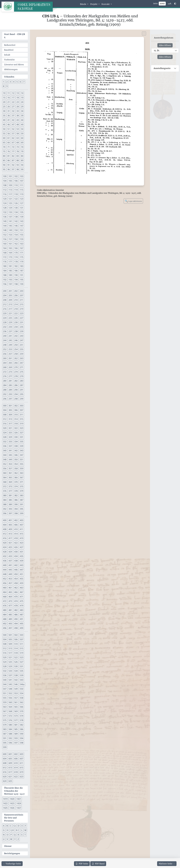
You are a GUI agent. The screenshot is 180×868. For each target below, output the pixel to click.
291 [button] (22, 390)
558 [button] (22, 698)
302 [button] (16, 406)
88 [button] (18, 160)
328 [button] (5, 437)
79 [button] (22, 151)
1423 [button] (12, 803)
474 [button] (16, 601)
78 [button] (18, 151)
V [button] (7, 839)
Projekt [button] (94, 4)
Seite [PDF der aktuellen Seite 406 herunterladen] (82, 864)
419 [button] (22, 538)
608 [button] (5, 763)
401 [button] (10, 520)
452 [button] (5, 579)
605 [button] (10, 759)
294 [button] (16, 394)
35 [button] (4, 116)
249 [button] (10, 345)
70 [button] (4, 147)
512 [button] (5, 648)
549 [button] (16, 689)
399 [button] (22, 513)
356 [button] (5, 468)
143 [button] (22, 221)
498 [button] (16, 628)
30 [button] (4, 111)
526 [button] (16, 662)
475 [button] (22, 601)
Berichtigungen (12, 853)
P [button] (11, 835)
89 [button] (22, 160)
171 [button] (22, 253)
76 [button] (9, 151)
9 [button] (7, 86)
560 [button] (10, 702)
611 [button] (22, 763)
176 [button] (5, 262)
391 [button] (22, 504)
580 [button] (10, 725)
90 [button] (4, 165)
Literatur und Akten (14, 65)
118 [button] (16, 194)
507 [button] (22, 639)
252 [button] (5, 349)
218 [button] (16, 309)
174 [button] (16, 257)
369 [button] (10, 482)
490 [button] (16, 619)
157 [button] (10, 239)
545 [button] (10, 684)
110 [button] (16, 185)
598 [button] (22, 743)
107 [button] (22, 181)
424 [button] (5, 547)
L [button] (22, 830)
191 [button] (22, 275)
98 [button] (18, 169)
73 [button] (18, 147)
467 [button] (22, 592)
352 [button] (5, 464)
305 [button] (10, 410)
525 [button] (10, 662)
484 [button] (5, 615)
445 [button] (10, 570)
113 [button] (10, 190)
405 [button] (10, 525)
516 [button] (5, 653)
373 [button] (10, 486)
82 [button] (13, 156)
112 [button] (5, 190)
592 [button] (10, 738)
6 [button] (20, 82)
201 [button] (10, 291)
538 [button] (16, 675)
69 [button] (22, 142)
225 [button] (10, 318)
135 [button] (22, 212)
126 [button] (16, 203)
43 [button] (18, 120)
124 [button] (5, 203)
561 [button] (16, 702)
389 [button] (10, 504)
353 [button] (10, 464)
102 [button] (16, 176)
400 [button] (5, 520)
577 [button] (16, 720)
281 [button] (10, 381)
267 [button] (22, 363)
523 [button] (22, 657)
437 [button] (10, 561)
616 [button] (5, 772)
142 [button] (16, 221)
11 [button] (9, 93)
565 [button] (16, 707)
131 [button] (22, 208)
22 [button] (13, 102)
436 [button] (5, 561)
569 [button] (16, 711)
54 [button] (22, 129)
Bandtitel (9, 50)
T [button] (25, 835)
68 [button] (18, 142)
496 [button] (5, 628)
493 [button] (10, 624)
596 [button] (10, 743)
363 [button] (22, 473)
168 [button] (5, 253)
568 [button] (10, 711)
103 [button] (22, 176)
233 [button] (10, 327)
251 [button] (22, 345)
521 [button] (10, 657)
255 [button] (22, 349)
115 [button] (22, 190)
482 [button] (16, 610)
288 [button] (5, 390)
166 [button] (16, 248)
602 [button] (16, 754)
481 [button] (10, 610)
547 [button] (5, 689)
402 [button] (16, 520)
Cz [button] (15, 826)
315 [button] (22, 419)
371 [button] (22, 482)
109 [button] (10, 185)
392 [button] (5, 509)
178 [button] (16, 262)
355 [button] (22, 464)
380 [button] (5, 495)
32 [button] (13, 111)
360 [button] (5, 473)
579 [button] (5, 725)
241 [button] (10, 336)
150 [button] (16, 230)
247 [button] (22, 340)
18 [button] (18, 98)
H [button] (7, 830)
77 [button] (13, 151)
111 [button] (22, 185)
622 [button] (16, 777)
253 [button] (10, 349)
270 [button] (16, 367)
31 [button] (9, 111)
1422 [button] (5, 803)
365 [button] (10, 477)
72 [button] (13, 147)
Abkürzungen (11, 69)
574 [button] (22, 716)
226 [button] (16, 318)
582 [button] (22, 725)
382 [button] (16, 495)
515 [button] (22, 648)
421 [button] (10, 543)
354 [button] (16, 464)
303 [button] (22, 406)
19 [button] (22, 98)
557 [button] (16, 698)
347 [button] (22, 455)
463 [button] (22, 588)
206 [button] (16, 295)
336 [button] (5, 446)
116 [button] (5, 194)
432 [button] (5, 556)
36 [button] (9, 116)
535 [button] (22, 671)
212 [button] (5, 304)
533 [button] (10, 671)
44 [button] (22, 120)
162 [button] (16, 244)
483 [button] (22, 610)
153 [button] (10, 235)
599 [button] (5, 747)
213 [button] (10, 304)
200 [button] (5, 291)
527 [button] (22, 662)
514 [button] (16, 648)
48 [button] (18, 125)
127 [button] (22, 203)
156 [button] (5, 239)
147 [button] (22, 226)
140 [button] (5, 221)
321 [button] (10, 428)
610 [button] (16, 763)
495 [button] (22, 624)
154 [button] (16, 235)
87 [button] (13, 160)
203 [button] (22, 291)
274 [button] (16, 372)
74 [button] (22, 147)
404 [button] (5, 525)
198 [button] (16, 284)
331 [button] (22, 437)
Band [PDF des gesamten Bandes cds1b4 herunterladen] (98, 864)
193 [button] (10, 280)
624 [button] (5, 781)
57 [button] (13, 134)
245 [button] (10, 340)
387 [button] (22, 500)
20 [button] (4, 102)
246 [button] (16, 340)
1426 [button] (12, 808)
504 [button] (5, 639)
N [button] (4, 835)
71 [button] (9, 147)
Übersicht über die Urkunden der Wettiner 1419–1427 (14, 791)
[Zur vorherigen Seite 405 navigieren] (12, 864)
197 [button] (10, 284)
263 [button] (22, 358)
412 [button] (5, 534)
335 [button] (22, 442)
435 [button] (22, 556)
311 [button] (22, 415)
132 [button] (5, 212)
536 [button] (5, 675)
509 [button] (10, 644)
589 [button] (16, 734)
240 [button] (5, 336)
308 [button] (5, 415)
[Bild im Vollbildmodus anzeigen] (144, 33)
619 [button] (22, 772)
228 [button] (5, 322)
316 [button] (5, 424)
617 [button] (10, 772)
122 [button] (16, 199)
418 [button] (16, 538)
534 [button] (16, 671)
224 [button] (5, 318)
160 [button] (5, 244)
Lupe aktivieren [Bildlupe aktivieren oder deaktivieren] (133, 201)
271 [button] (22, 367)
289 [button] (10, 390)
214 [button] (16, 304)
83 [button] (18, 156)
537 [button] (10, 675)
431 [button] (22, 552)
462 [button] (16, 588)
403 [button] (22, 520)
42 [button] (13, 120)
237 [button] (10, 331)
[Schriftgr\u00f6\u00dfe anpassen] (169, 4)
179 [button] (22, 262)
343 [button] (22, 451)
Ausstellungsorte (162, 68)
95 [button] (4, 169)
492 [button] (5, 624)
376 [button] (5, 491)
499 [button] (22, 628)
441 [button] (10, 565)
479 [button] (22, 606)
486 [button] (16, 615)
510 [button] (16, 644)
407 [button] (22, 525)
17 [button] (13, 98)
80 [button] (4, 156)
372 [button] (5, 486)
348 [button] (5, 460)
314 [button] (16, 419)
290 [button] (16, 390)
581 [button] (16, 725)
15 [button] (4, 98)
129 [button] (10, 208)
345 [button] (10, 455)
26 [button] (9, 107)
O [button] (7, 835)
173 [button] (10, 257)
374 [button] (16, 486)
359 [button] (22, 468)
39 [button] (22, 116)
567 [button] (5, 711)
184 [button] (5, 271)
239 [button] (22, 331)
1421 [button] (19, 799)
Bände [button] (83, 4)
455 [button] (22, 579)
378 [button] (16, 491)
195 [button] (22, 280)
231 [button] (22, 322)
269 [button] (10, 367)
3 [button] (10, 82)
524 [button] (5, 662)
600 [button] (5, 754)
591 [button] (5, 738)
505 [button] (10, 639)
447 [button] (22, 570)
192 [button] (5, 280)
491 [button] (22, 619)
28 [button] (18, 107)
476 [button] (5, 606)
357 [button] (10, 468)
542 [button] (16, 680)
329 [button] (10, 437)
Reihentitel (10, 45)
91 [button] (9, 165)
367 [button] (22, 477)
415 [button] (22, 534)
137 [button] (10, 217)
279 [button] (22, 376)
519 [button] (22, 653)
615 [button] (22, 768)
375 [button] (22, 486)
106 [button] (16, 181)
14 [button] (22, 93)
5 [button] (17, 82)
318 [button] (16, 424)
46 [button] (9, 125)
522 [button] (16, 657)
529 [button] (10, 666)
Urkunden (9, 77)
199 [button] (22, 284)
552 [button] (10, 693)
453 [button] (10, 579)
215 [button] (22, 304)
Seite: (156, 3)
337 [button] (10, 446)
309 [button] (10, 415)
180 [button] (5, 266)
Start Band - (14, 36)
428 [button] (5, 552)
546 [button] (16, 684)
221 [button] (10, 313)
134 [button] (16, 212)
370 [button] (16, 482)
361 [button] (10, 473)
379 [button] (22, 491)
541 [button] (10, 680)
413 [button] (10, 534)
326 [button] (16, 433)
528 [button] (5, 666)
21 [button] (9, 102)
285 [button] (10, 385)
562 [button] (22, 702)
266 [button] (16, 363)
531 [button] (22, 666)
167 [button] (22, 248)
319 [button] (22, 424)
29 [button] (22, 107)
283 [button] (22, 381)
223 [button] (22, 313)
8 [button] (4, 86)
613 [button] (10, 768)
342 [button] (16, 451)
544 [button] (5, 684)
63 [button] (18, 138)
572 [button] (10, 716)
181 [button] (10, 266)
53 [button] (18, 129)
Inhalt (7, 55)
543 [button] (22, 680)
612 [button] (5, 768)
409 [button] (10, 529)
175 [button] (22, 257)
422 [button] (16, 543)
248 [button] (5, 345)
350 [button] (16, 460)
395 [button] (22, 509)
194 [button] (16, 280)
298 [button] (16, 399)
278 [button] (16, 376)
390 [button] (16, 504)
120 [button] (5, 199)
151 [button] (22, 230)
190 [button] (16, 275)
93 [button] (18, 165)
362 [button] (16, 473)
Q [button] (15, 835)
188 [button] (5, 275)
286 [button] (16, 385)
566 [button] (22, 707)
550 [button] (22, 689)
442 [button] (16, 565)
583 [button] (5, 729)
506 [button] (16, 639)
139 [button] (22, 217)
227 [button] (22, 318)
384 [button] (5, 500)
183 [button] (22, 266)
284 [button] (5, 385)
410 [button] (16, 529)
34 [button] (22, 111)
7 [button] (24, 82)
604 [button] (5, 759)
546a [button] (22, 684)
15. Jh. (157, 50)
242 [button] (16, 336)
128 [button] (5, 208)
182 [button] (16, 266)
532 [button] (5, 671)
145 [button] (10, 226)
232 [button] (5, 327)
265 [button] (10, 363)
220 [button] (5, 313)
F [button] (25, 826)
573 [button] (16, 716)
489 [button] (10, 619)
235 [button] (22, 327)
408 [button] (5, 529)
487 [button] (22, 615)
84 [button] (22, 156)
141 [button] (10, 221)
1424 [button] (19, 803)
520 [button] (5, 657)
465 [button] (10, 592)
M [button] (25, 830)
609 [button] (10, 763)
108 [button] (5, 185)
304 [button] (5, 410)
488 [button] (5, 619)
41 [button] (9, 120)
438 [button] (16, 561)
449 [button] (10, 574)
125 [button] (10, 203)
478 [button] (16, 606)
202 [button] (16, 291)
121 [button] (10, 199)
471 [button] (22, 597)
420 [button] (5, 543)
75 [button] (4, 151)
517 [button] (10, 653)
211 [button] (22, 300)
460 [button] (5, 588)
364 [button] (5, 477)
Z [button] (18, 839)
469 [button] (10, 597)
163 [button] (22, 244)
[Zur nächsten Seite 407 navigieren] (167, 864)
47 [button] (13, 125)
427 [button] (22, 547)
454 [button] (16, 579)
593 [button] (16, 738)
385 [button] (10, 500)
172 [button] (5, 257)
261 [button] (10, 358)
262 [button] (16, 358)
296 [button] (5, 399)
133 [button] (10, 212)
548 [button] (10, 689)
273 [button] (10, 372)
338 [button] (16, 446)
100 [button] (5, 176)
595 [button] (5, 743)
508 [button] (5, 644)
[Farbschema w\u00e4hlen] (175, 4)
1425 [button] (5, 808)
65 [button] (4, 142)
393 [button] (10, 509)
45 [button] (4, 125)
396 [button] (5, 513)
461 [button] (10, 588)
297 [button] (10, 399)
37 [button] (13, 116)
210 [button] (16, 300)
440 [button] (5, 565)
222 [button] (16, 313)
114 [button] (16, 190)
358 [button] (16, 468)
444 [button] (5, 570)
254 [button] (16, 349)
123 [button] (22, 199)
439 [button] (22, 561)
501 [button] (10, 635)
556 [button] (10, 698)
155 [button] (22, 235)
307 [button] (22, 410)
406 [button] (16, 525)
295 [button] (22, 394)
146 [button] (16, 226)
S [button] (22, 835)
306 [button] (16, 410)
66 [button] (9, 142)
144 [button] (5, 226)
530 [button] (16, 666)
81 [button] (9, 156)
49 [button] (22, 125)
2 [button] (7, 82)
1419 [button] (5, 799)
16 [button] (9, 98)
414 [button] (16, 534)
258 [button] (16, 354)
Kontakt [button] (106, 4)
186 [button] (16, 271)
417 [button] (10, 538)
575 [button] (5, 720)
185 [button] (10, 271)
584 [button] (10, 729)
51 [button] (9, 129)
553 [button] (16, 693)
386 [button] (16, 500)
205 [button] (10, 295)
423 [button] (22, 543)
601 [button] (10, 754)
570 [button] (22, 711)
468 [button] (5, 597)
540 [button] (5, 680)
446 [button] (16, 570)
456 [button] (5, 583)
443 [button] (22, 565)
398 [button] (16, 513)
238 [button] (16, 331)
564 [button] (10, 707)
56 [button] (9, 134)
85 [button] (4, 160)
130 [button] (16, 208)
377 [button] (10, 491)
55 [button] (4, 134)
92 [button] (13, 165)
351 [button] (22, 460)
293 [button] (10, 394)
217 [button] (10, 309)
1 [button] (4, 82)
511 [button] (22, 644)
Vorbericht (9, 60)
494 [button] (16, 624)
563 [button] (5, 707)
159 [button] (22, 239)
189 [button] (10, 275)
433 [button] (10, 556)
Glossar (8, 846)
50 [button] (4, 129)
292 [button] (5, 394)
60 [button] (4, 138)
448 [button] (5, 574)
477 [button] (10, 606)
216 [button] (5, 309)
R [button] (18, 835)
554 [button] (22, 693)
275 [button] (22, 372)
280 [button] (5, 381)
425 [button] (10, 547)
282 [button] (16, 381)
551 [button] (5, 693)
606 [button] (16, 759)
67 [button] (13, 142)
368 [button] (5, 482)
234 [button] (16, 327)
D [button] (19, 826)
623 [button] (22, 777)
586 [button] (22, 729)
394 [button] (16, 509)
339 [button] (22, 446)
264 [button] (5, 363)
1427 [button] (19, 808)
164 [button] (5, 248)
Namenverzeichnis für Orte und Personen (14, 818)
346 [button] (16, 455)
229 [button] (10, 322)
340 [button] (5, 451)
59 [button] (22, 134)
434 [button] (16, 556)
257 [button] (10, 354)
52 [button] (13, 129)
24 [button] (22, 102)
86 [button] (9, 160)
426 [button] (16, 547)
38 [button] (18, 116)
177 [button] (10, 262)
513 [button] (10, 648)
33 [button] (18, 111)
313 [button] (10, 419)
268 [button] (5, 367)
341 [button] (10, 451)
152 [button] (5, 235)
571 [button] (5, 716)
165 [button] (10, 248)
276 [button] (5, 376)
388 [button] (5, 504)
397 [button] (10, 513)
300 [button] (5, 406)
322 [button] (16, 428)
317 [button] (10, 424)
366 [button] (16, 477)
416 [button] (5, 538)
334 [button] (16, 442)
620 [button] (5, 777)
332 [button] (5, 442)
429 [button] (10, 552)
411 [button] (22, 529)
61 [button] (9, 138)
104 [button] (5, 181)
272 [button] (5, 372)
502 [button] (16, 635)
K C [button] (17, 830)
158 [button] (16, 239)
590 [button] (22, 734)
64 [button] (22, 138)
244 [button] (5, 340)
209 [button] (10, 300)
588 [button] (10, 734)
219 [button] (22, 309)
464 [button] (5, 592)
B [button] (7, 826)
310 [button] (16, 415)
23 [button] (18, 102)
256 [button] (5, 354)
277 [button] (10, 376)
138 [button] (16, 217)
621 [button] (10, 777)
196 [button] (5, 284)
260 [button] (5, 358)
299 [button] (22, 399)
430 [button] (16, 552)
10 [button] (4, 93)
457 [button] (10, 583)
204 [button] (5, 295)
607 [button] (22, 759)
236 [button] (5, 331)
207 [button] (22, 295)
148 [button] (5, 230)
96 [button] (9, 169)
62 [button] (13, 138)
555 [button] (5, 698)
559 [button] (5, 702)
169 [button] (10, 253)
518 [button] (16, 653)
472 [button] (5, 601)
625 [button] (10, 781)
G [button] (4, 830)
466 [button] (16, 592)
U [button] (4, 839)
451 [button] (22, 574)
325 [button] (10, 433)
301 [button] (10, 406)
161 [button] (10, 244)
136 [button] (5, 217)
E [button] (22, 826)
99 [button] (22, 169)
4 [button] (14, 82)
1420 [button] (12, 799)
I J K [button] (12, 830)
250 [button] (16, 345)
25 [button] (4, 107)
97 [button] (13, 169)
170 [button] (16, 253)
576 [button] (10, 720)
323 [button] (22, 428)
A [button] (4, 826)
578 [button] (22, 720)
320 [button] (5, 428)
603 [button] (22, 754)
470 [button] (16, 597)
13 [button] (18, 93)
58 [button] (18, 134)
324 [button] (5, 433)
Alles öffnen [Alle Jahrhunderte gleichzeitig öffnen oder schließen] (165, 45)
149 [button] (10, 230)
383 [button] (22, 495)
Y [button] (15, 839)
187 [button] (22, 271)
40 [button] (4, 120)
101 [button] (10, 176)
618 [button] (16, 772)
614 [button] (16, 768)
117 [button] (10, 194)
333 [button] (10, 442)
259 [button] (22, 354)
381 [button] (10, 495)
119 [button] (22, 194)
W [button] (11, 839)
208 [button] (5, 300)
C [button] (11, 826)
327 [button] (22, 433)
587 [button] (5, 734)
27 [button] (13, 107)
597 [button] (16, 743)
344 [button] (5, 455)
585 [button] (16, 729)
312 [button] (5, 419)
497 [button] (10, 628)
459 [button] (22, 583)
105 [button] (10, 181)
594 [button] (22, 738)
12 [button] (13, 93)
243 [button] (22, 336)
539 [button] (22, 675)
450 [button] (16, 574)
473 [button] (10, 601)
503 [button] (22, 635)
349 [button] (10, 460)
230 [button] (16, 322)
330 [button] (16, 437)
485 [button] (10, 615)
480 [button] (5, 610)
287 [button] (22, 385)
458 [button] (16, 583)
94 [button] (22, 165)
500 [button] (5, 635)
